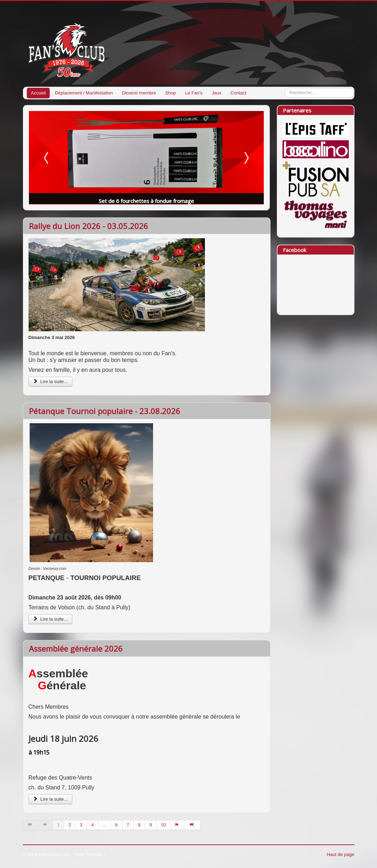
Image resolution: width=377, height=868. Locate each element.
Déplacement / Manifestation (84, 93)
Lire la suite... (50, 381)
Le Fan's (194, 93)
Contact (239, 93)
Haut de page (340, 854)
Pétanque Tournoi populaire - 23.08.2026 (105, 411)
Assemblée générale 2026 (76, 648)
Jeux (216, 93)
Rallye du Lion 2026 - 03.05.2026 (89, 226)
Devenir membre (139, 93)
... (105, 825)
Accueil (38, 93)
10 (163, 825)
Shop (170, 93)
